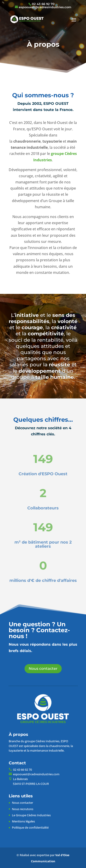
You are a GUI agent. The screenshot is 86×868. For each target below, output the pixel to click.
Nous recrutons (23, 809)
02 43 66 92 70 (43, 4)
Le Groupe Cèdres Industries (31, 815)
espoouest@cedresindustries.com (36, 774)
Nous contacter (43, 669)
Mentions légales (23, 821)
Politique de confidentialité (30, 827)
